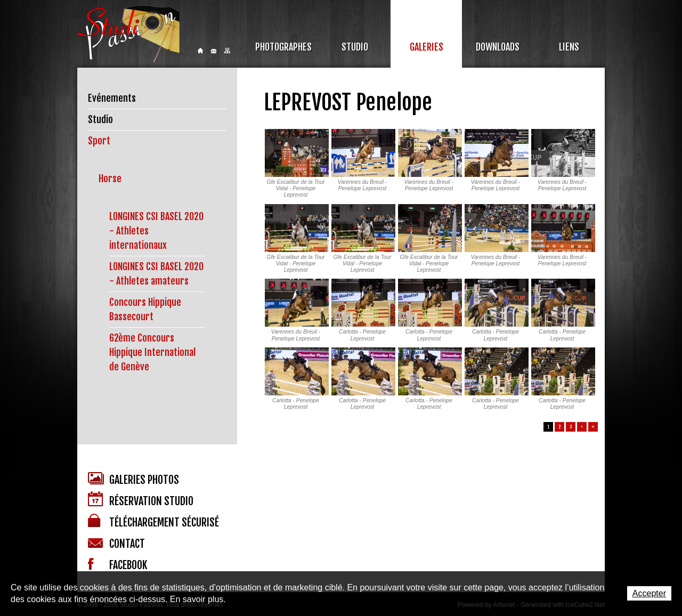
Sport (99, 141)
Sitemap (227, 51)
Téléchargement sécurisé (153, 521)
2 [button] (560, 427)
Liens (569, 47)
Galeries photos (133, 479)
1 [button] (549, 427)
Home (200, 51)
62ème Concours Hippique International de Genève (152, 352)
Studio (355, 47)
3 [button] (571, 427)
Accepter (649, 593)
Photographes (283, 47)
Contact (214, 51)
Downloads (498, 47)
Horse (110, 179)
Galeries (427, 47)
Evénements (112, 98)
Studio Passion (128, 34)
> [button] (582, 427)
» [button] (593, 427)
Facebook (117, 565)
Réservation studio (141, 500)
